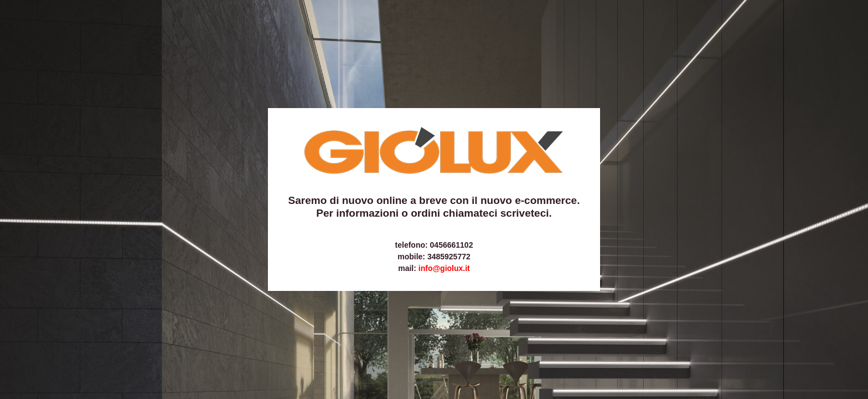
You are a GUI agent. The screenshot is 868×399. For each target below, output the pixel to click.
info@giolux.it (444, 268)
